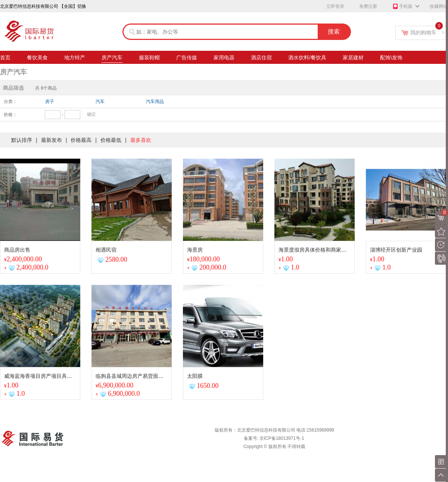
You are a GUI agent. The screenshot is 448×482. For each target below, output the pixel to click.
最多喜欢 (141, 140)
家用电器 (224, 59)
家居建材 (353, 59)
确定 (91, 114)
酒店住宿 (261, 59)
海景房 (195, 250)
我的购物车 (427, 32)
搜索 (334, 32)
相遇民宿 (106, 250)
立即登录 (335, 6)
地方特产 (75, 59)
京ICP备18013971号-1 (282, 438)
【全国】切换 (73, 6)
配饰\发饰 (391, 59)
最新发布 (52, 140)
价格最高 (81, 140)
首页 (5, 59)
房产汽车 (112, 59)
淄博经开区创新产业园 (396, 250)
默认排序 (22, 140)
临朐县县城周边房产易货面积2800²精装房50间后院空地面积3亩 (169, 376)
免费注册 (368, 6)
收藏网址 (439, 6)
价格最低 (111, 140)
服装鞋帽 (149, 59)
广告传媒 (187, 59)
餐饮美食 (37, 59)
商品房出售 (17, 250)
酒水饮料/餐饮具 (307, 59)
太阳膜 (195, 376)
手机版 (402, 7)
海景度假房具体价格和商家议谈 (315, 250)
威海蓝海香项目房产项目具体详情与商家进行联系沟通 (67, 376)
